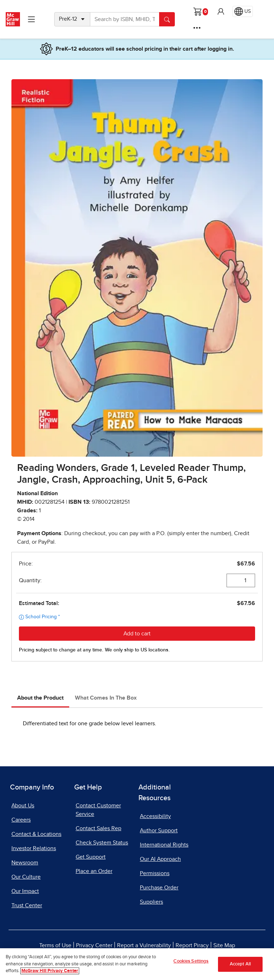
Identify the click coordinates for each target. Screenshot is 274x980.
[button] (221, 11)
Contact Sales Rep (98, 828)
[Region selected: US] (243, 11)
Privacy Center (94, 945)
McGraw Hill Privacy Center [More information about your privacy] (50, 971)
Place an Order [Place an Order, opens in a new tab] (94, 871)
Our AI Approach (160, 859)
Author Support (159, 831)
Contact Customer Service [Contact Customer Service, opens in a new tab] (98, 810)
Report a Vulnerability (144, 945)
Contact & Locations (36, 834)
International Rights (164, 845)
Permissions (155, 873)
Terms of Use (55, 945)
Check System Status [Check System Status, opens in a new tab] (102, 843)
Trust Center (27, 905)
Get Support (91, 857)
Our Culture (26, 877)
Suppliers (151, 902)
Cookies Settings (191, 961)
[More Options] (197, 28)
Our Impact (25, 891)
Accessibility (155, 816)
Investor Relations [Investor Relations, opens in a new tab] (34, 848)
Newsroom (25, 863)
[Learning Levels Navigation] (31, 19)
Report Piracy (192, 945)
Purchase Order (159, 888)
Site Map (224, 945)
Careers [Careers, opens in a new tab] (21, 820)
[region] (137, 964)
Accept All (240, 964)
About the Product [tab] (40, 698)
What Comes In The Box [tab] (106, 698)
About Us (23, 806)
